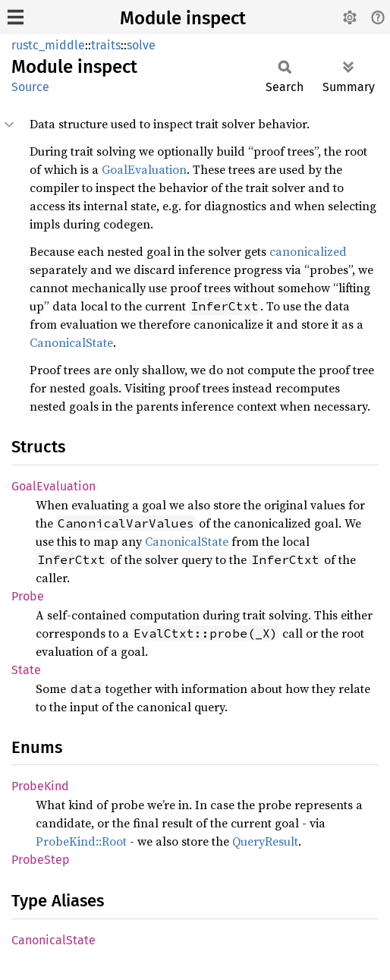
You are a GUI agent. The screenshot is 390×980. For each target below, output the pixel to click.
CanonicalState (71, 342)
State (26, 670)
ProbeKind (40, 786)
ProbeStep (41, 860)
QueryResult (265, 841)
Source (30, 87)
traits (106, 45)
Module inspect (183, 18)
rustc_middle (48, 45)
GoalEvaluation (144, 169)
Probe (28, 596)
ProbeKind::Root (81, 841)
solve (141, 45)
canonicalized (308, 251)
